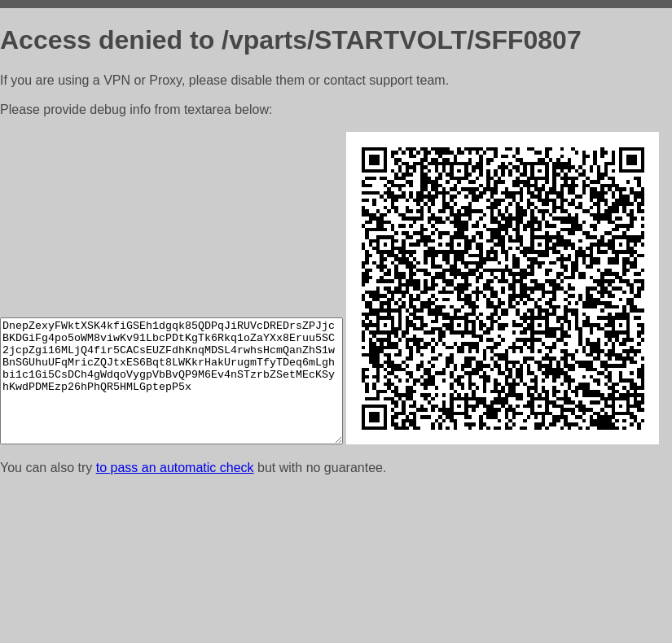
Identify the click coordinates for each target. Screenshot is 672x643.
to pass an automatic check (175, 622)
